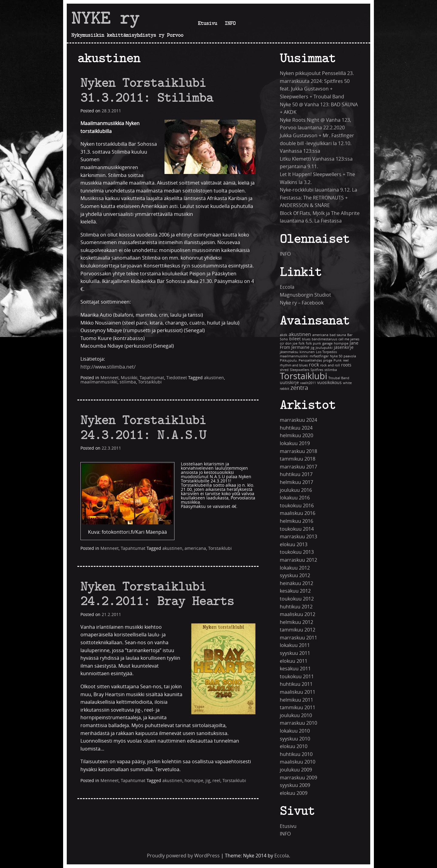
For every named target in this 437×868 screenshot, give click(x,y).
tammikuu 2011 (298, 708)
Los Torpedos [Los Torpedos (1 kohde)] (326, 352)
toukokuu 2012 (297, 599)
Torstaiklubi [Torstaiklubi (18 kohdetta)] (303, 376)
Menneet (110, 378)
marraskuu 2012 (298, 560)
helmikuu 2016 (296, 521)
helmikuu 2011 (296, 700)
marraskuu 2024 (298, 420)
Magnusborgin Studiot (305, 295)
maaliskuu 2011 (298, 692)
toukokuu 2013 (297, 552)
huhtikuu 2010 (296, 754)
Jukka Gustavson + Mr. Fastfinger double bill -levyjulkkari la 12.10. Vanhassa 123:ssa (317, 143)
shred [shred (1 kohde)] (284, 370)
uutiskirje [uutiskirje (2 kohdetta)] (289, 383)
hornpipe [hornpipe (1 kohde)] (341, 344)
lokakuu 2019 (295, 443)
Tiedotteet (177, 378)
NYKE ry (105, 18)
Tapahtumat (152, 378)
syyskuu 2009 (295, 785)
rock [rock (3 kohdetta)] (314, 365)
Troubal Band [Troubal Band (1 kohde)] (339, 378)
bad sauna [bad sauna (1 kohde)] (338, 335)
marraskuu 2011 (298, 638)
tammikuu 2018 (298, 459)
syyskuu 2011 (295, 653)
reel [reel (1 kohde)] (346, 361)
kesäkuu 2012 (295, 591)
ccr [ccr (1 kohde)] (282, 344)
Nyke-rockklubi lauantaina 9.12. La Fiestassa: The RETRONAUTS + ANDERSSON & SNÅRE (318, 198)
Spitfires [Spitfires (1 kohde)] (317, 370)
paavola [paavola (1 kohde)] (350, 356)
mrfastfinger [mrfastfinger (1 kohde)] (319, 356)
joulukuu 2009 (296, 770)
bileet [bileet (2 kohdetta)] (295, 339)
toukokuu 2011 (297, 677)
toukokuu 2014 (297, 529)
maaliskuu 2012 (298, 614)
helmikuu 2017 (296, 482)
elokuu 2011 (294, 661)
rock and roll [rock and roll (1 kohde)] (330, 365)
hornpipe (194, 781)
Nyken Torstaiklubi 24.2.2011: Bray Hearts (157, 594)
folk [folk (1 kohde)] (302, 344)
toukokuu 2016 (297, 506)
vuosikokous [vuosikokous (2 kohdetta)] (329, 383)
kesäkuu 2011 (295, 669)
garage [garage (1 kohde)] (327, 344)
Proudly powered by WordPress (183, 856)
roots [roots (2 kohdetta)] (346, 365)
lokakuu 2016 (295, 498)
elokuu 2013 (294, 545)
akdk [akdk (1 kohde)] (284, 335)
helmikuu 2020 (296, 436)
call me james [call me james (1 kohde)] (349, 339)
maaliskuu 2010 (298, 762)
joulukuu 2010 (296, 715)
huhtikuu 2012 (296, 607)
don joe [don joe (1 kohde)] (291, 344)
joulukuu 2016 (296, 490)
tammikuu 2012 (298, 630)
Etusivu (207, 23)
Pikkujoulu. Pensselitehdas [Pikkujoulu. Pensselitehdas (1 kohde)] (301, 361)
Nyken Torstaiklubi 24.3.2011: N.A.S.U (143, 427)
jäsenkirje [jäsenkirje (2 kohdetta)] (344, 347)
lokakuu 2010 (295, 731)
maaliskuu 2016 (298, 513)
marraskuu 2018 (298, 451)
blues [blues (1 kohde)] (306, 339)
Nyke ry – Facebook (302, 303)
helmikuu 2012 (296, 622)
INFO (230, 23)
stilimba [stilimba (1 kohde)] (331, 370)
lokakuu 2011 (295, 645)
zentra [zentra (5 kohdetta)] (299, 388)
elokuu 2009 (294, 793)
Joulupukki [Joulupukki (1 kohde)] (324, 348)
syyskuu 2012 (295, 575)
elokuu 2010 (294, 746)
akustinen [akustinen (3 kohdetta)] (300, 334)
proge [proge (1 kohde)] (328, 361)
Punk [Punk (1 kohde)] (338, 361)
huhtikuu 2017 (296, 474)
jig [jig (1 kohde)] (313, 348)
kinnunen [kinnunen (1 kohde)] (307, 352)
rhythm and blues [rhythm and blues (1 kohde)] (294, 365)
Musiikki (129, 378)
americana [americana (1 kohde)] (320, 335)
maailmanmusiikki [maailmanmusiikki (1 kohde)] (294, 356)
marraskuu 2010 (298, 723)
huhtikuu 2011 (296, 684)
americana (195, 548)
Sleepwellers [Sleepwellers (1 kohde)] (300, 370)
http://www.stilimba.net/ (108, 367)
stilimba (128, 382)
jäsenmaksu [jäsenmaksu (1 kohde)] (289, 352)
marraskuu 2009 (298, 778)
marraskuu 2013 (298, 537)
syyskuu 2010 (295, 739)
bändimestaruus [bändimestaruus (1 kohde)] (324, 339)
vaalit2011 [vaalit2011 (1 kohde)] (308, 383)
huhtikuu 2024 (296, 428)
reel (216, 781)
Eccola (287, 287)
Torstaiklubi (150, 382)
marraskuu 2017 (298, 467)
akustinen (214, 378)
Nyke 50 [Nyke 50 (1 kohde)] (336, 356)
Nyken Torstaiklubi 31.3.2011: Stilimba (147, 90)
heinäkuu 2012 (296, 583)
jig (208, 781)
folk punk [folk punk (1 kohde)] (313, 344)
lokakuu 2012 (295, 568)
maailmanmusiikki (99, 382)
